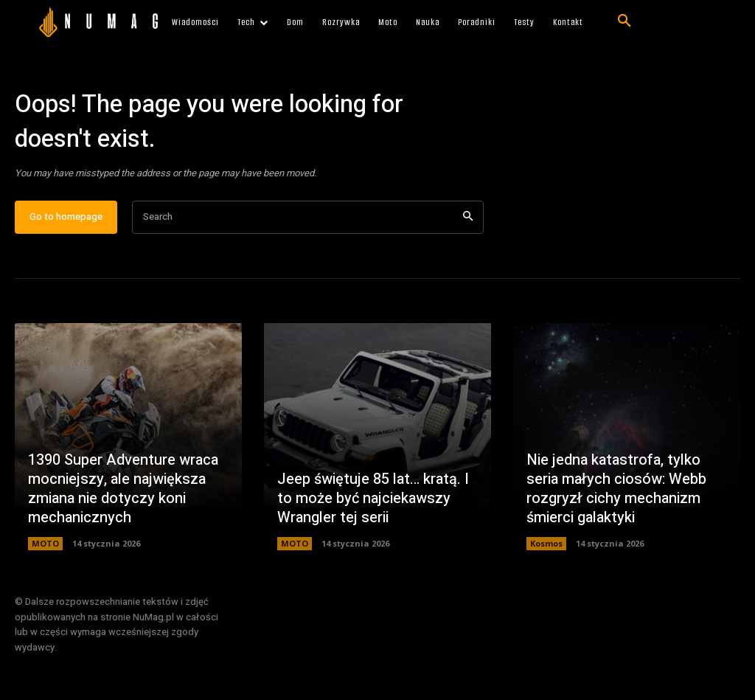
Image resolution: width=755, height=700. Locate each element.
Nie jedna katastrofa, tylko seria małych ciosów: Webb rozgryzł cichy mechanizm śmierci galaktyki (616, 489)
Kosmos (546, 543)
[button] (624, 21)
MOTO (45, 543)
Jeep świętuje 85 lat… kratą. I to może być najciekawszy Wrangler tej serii (373, 498)
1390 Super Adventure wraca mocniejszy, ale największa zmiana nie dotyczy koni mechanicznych (123, 489)
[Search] (468, 217)
